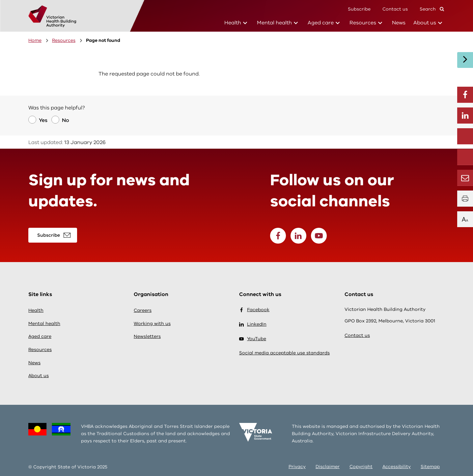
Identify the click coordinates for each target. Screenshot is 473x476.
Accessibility (397, 467)
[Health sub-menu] (245, 23)
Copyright (361, 467)
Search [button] (432, 9)
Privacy (297, 467)
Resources (363, 23)
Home (35, 40)
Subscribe (359, 9)
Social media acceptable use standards (284, 353)
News (399, 23)
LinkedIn (253, 324)
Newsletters (147, 336)
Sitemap (430, 467)
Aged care (321, 23)
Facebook (254, 310)
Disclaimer (328, 467)
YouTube (253, 339)
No (66, 120)
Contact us (357, 335)
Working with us (152, 324)
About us (425, 23)
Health (233, 23)
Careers (143, 310)
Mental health (274, 23)
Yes (43, 120)
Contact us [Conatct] (395, 9)
